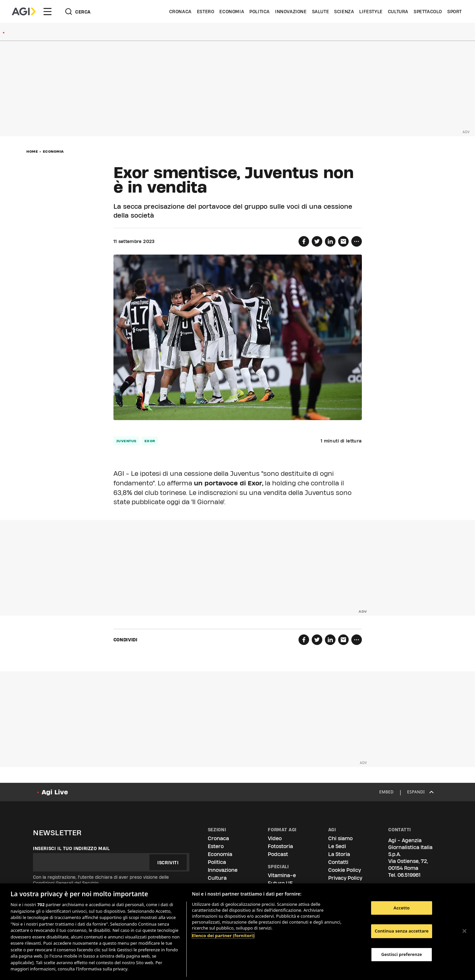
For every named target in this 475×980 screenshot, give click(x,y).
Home (32, 151)
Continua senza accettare (402, 931)
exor (150, 441)
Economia (232, 12)
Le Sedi (337, 846)
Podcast (278, 854)
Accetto (402, 908)
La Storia (339, 854)
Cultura (398, 12)
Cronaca (180, 12)
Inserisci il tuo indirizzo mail (71, 848)
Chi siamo (340, 838)
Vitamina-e (282, 875)
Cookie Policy (345, 870)
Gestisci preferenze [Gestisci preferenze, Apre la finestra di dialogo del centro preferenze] (402, 954)
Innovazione (291, 12)
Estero (206, 12)
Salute (321, 12)
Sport (455, 12)
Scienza (344, 12)
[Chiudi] (464, 931)
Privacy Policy (345, 878)
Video (275, 838)
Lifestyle (371, 12)
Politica (260, 12)
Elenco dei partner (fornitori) (223, 935)
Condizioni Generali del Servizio (66, 883)
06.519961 (409, 875)
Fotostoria (280, 846)
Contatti (338, 862)
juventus (126, 441)
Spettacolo (428, 12)
